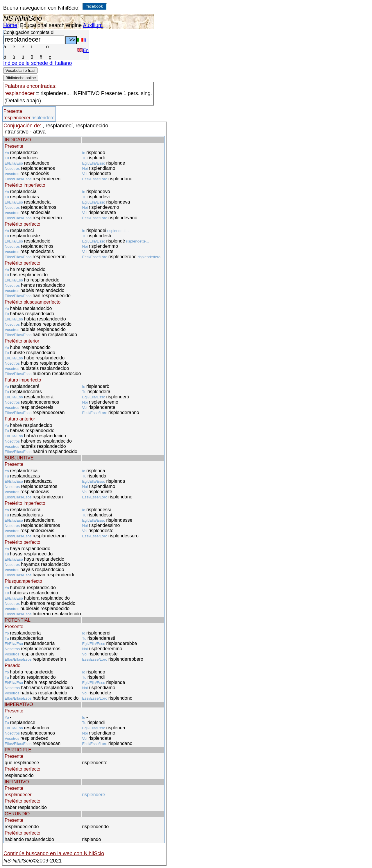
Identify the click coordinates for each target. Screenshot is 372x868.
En (83, 50)
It (81, 40)
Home (10, 25)
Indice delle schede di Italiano (37, 63)
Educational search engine (51, 25)
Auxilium (93, 25)
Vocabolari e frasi (20, 71)
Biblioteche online (21, 78)
